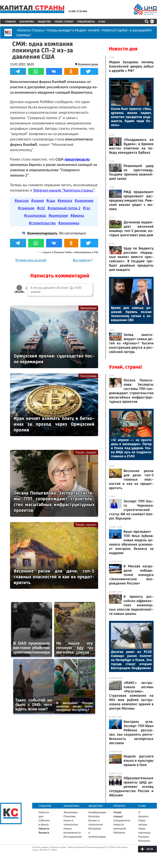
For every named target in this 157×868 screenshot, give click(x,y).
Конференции (97, 812)
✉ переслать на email (31, 260)
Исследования (73, 837)
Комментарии (88, 64)
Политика (70, 816)
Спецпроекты (86, 21)
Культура (94, 816)
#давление (84, 200)
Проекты (119, 806)
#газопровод (35, 215)
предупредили (77, 159)
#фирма (77, 215)
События (45, 806)
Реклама (144, 837)
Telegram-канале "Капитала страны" (64, 190)
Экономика (88, 308)
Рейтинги (119, 833)
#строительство (42, 223)
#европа (65, 200)
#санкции (26, 208)
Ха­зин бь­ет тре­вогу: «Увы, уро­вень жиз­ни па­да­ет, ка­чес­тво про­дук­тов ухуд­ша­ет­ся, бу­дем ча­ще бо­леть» (131, 117)
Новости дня (123, 49)
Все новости (82, 260)
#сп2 (41, 208)
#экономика (69, 223)
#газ (86, 208)
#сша (51, 200)
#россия (22, 200)
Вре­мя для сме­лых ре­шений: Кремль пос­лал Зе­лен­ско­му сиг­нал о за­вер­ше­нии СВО (131, 314)
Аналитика (27, 21)
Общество (44, 21)
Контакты (144, 841)
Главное (11, 21)
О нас (102, 21)
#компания (58, 215)
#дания (37, 200)
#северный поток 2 (64, 208)
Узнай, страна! (64, 21)
